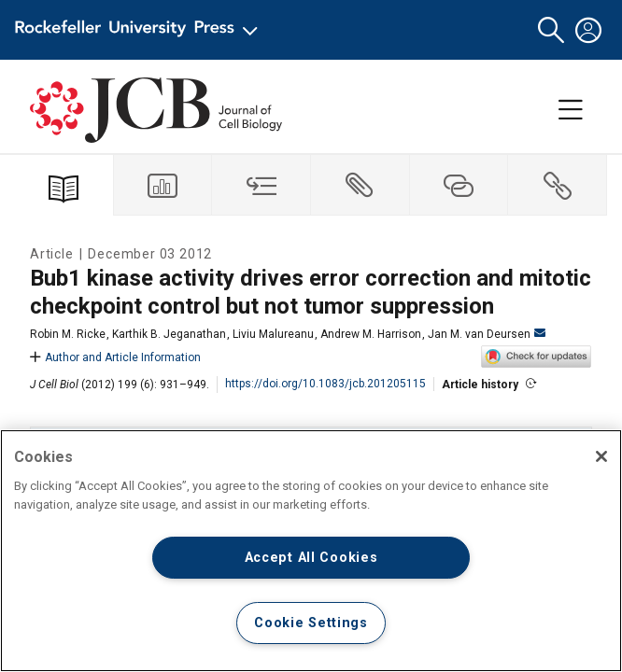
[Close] (601, 456)
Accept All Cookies (311, 558)
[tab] (163, 185)
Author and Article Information (115, 357)
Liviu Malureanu (273, 334)
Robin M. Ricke (68, 334)
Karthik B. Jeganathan (169, 334)
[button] (551, 30)
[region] (311, 551)
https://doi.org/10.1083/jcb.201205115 (325, 384)
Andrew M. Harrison (371, 334)
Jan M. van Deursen (487, 334)
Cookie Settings (311, 623)
